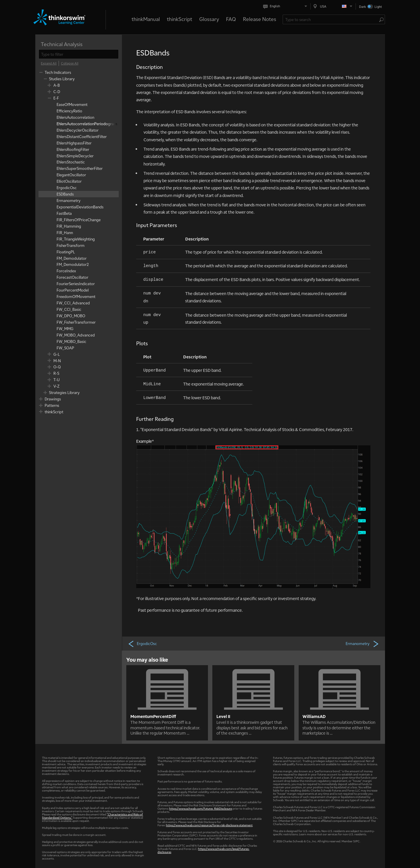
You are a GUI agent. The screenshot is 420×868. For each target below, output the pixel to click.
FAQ (231, 19)
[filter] (79, 54)
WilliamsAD (314, 716)
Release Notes (260, 19)
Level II (223, 716)
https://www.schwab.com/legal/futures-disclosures (203, 850)
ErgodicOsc (142, 644)
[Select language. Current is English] (286, 6)
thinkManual (146, 19)
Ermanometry (362, 644)
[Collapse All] (70, 63)
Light (378, 7)
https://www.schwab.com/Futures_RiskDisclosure (201, 808)
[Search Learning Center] (331, 19)
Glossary (209, 19)
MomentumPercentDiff (153, 716)
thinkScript (180, 19)
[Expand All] (49, 63)
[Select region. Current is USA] (333, 6)
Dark (363, 7)
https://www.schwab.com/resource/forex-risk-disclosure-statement (209, 825)
